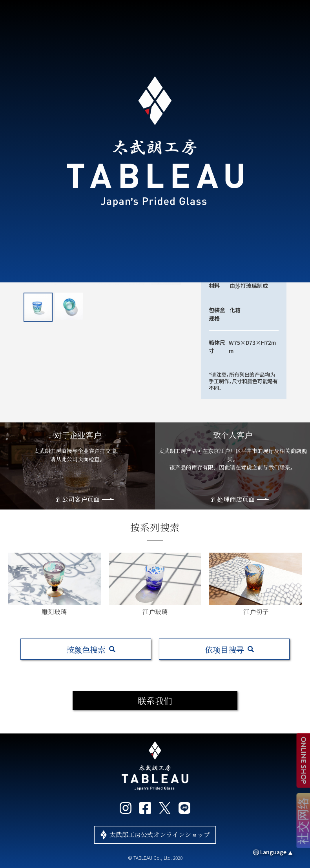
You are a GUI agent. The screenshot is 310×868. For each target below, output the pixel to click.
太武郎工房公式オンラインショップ (160, 834)
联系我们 (155, 700)
